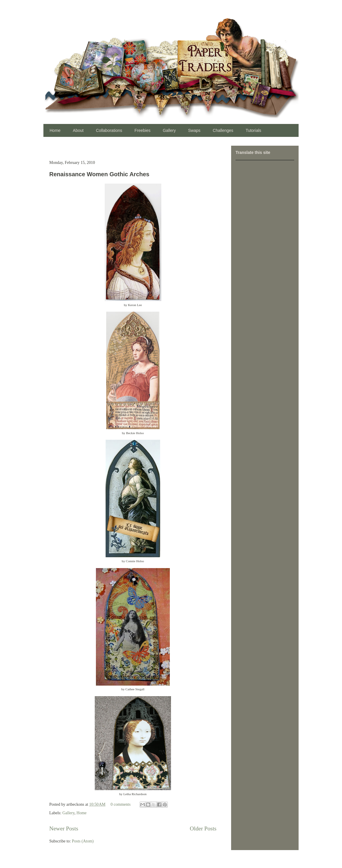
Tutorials (253, 130)
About (78, 130)
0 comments (121, 804)
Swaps (194, 130)
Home (55, 130)
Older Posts (203, 828)
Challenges (223, 130)
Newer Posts (64, 828)
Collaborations (109, 130)
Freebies (142, 130)
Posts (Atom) (83, 841)
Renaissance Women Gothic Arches (99, 174)
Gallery (169, 130)
